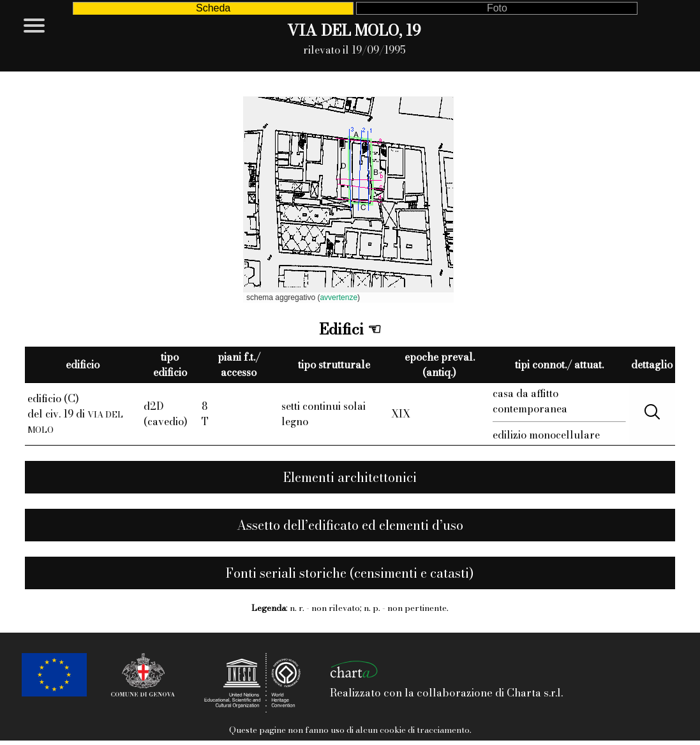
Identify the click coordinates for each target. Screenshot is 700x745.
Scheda (213, 8)
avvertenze (339, 297)
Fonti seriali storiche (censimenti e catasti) (350, 573)
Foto (497, 8)
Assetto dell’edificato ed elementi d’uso (350, 525)
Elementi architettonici (350, 477)
